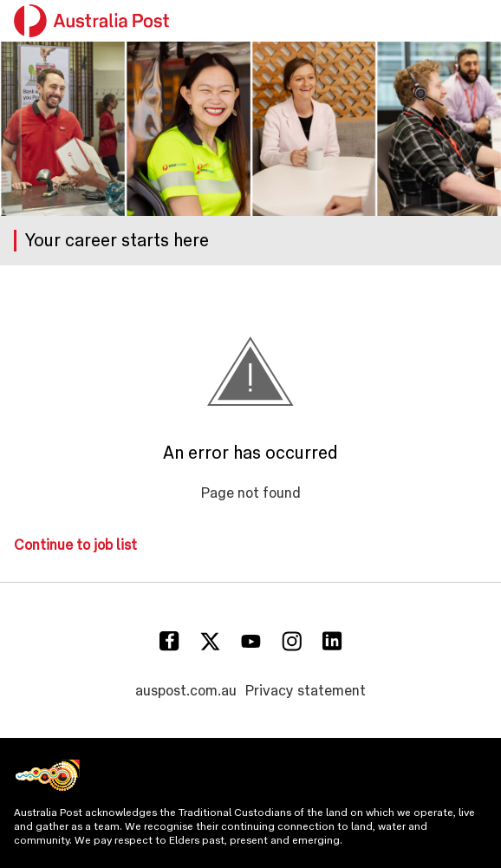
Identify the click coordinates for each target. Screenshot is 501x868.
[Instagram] (292, 641)
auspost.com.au (186, 691)
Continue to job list (75, 545)
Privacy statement (306, 691)
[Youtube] (251, 641)
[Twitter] (210, 641)
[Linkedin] (332, 641)
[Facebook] (169, 641)
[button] (477, 21)
